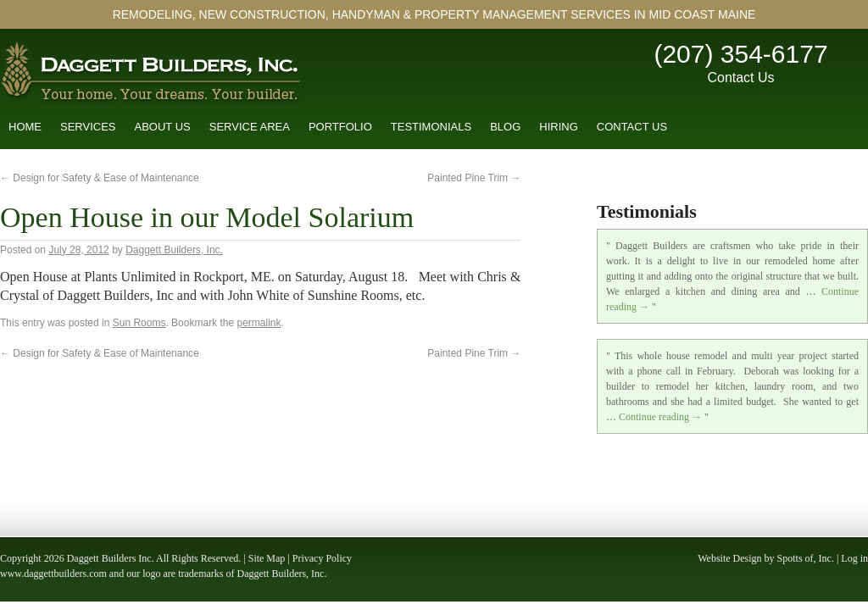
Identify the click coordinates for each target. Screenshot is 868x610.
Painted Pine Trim (474, 178)
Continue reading (660, 417)
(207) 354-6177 (740, 54)
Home (25, 127)
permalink (259, 323)
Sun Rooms (139, 323)
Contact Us (740, 78)
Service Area (250, 127)
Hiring (559, 127)
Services (88, 127)
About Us (163, 127)
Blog (505, 127)
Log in (854, 558)
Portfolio (340, 127)
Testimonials (431, 127)
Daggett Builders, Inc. (174, 250)
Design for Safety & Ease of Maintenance (100, 178)
